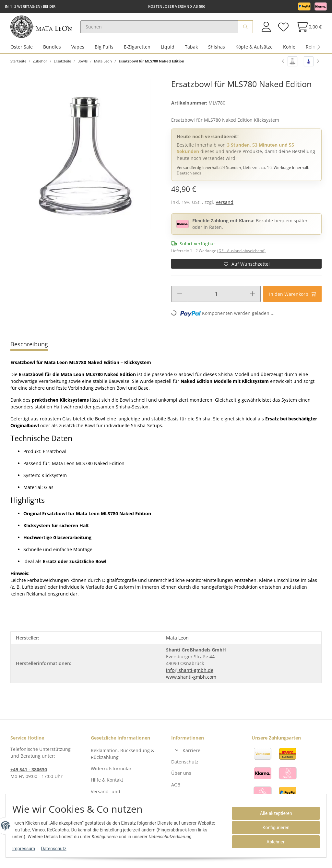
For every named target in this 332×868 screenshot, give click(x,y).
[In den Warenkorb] (292, 298)
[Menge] (216, 298)
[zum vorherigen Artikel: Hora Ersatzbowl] (290, 66)
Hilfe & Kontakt (107, 784)
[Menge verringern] (180, 298)
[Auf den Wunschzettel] (246, 268)
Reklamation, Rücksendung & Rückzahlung (123, 758)
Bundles (52, 51)
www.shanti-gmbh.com (191, 681)
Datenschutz (185, 766)
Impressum (27, 849)
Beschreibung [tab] (29, 349)
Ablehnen (272, 842)
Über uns (181, 778)
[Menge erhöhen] (252, 298)
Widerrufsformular (111, 773)
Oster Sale (22, 51)
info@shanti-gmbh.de (190, 674)
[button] (266, 29)
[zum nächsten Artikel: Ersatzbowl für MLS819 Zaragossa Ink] (311, 66)
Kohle (289, 51)
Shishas (217, 51)
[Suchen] (165, 29)
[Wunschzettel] (283, 29)
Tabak (191, 51)
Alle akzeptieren (273, 813)
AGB (176, 789)
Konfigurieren (273, 828)
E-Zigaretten (137, 51)
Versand (225, 207)
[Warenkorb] (307, 29)
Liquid (168, 51)
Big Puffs (104, 51)
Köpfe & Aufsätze (254, 51)
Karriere (191, 755)
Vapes (78, 51)
